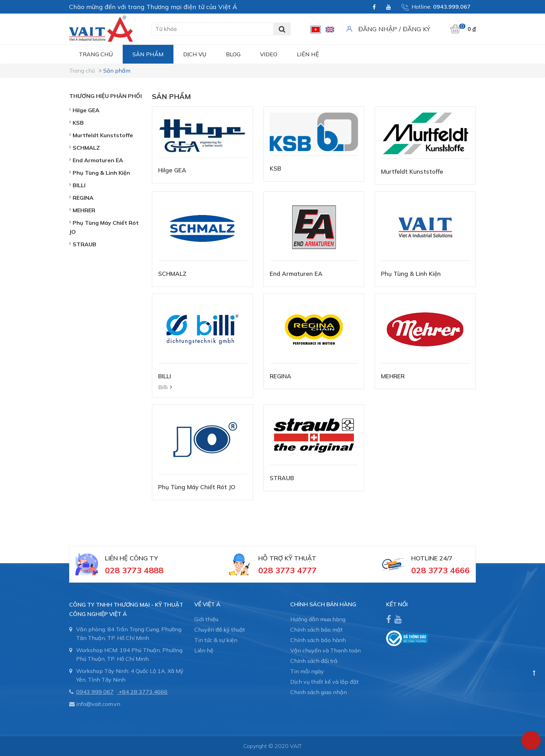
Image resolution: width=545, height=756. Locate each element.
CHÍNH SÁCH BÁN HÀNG (323, 604)
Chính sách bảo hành (318, 640)
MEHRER (393, 376)
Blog (233, 54)
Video (269, 54)
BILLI (165, 376)
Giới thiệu (206, 619)
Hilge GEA (172, 170)
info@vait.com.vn (98, 704)
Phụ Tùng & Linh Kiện (411, 274)
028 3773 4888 (134, 570)
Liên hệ (308, 54)
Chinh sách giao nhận (319, 692)
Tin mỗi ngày (307, 671)
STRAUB (282, 478)
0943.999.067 (452, 7)
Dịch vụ (195, 54)
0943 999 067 (95, 692)
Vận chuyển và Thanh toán (326, 650)
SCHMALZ (172, 274)
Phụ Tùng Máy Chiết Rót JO (197, 487)
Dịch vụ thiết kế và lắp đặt (324, 682)
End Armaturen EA (296, 274)
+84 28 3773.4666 (143, 692)
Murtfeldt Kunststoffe (412, 171)
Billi (163, 387)
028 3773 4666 (440, 570)
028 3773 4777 (287, 570)
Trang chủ (96, 54)
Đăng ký (417, 29)
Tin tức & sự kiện (216, 640)
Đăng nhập (378, 29)
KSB (275, 168)
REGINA (280, 376)
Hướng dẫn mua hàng (318, 619)
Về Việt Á (207, 604)
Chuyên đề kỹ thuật (220, 630)
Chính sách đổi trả (314, 661)
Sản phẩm (148, 54)
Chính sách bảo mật (316, 630)
